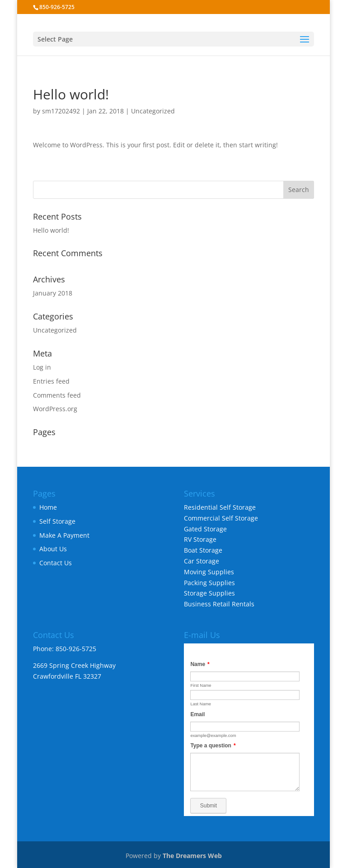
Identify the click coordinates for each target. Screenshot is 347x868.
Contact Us (56, 563)
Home (48, 507)
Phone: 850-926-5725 (65, 649)
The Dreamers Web (192, 856)
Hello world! (51, 230)
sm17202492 (61, 111)
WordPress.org (55, 409)
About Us (53, 549)
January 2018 (53, 293)
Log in (42, 367)
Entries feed (51, 381)
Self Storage (57, 521)
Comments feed (57, 395)
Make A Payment (64, 535)
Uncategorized (153, 111)
